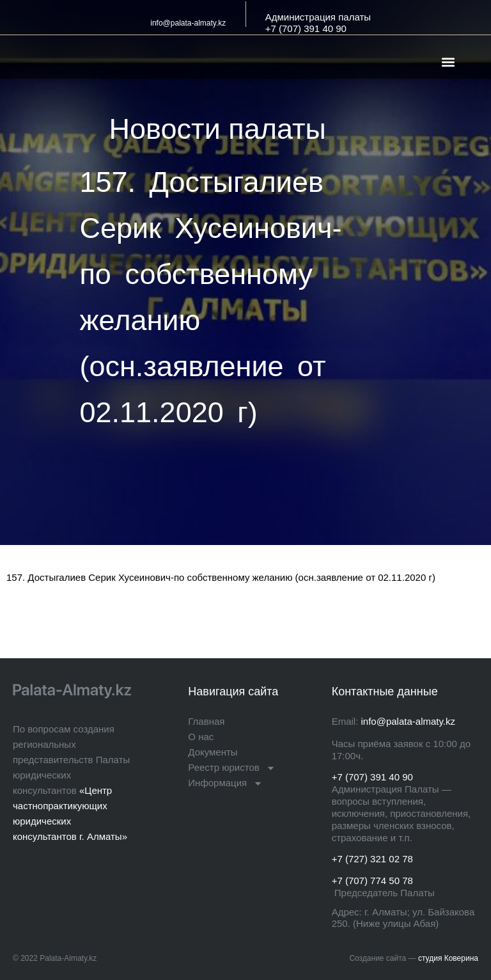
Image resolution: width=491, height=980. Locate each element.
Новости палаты (218, 129)
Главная (206, 721)
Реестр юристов (231, 768)
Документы (213, 752)
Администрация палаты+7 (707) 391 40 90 (318, 23)
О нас (201, 737)
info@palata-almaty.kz (188, 23)
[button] (448, 62)
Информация (225, 783)
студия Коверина (448, 958)
